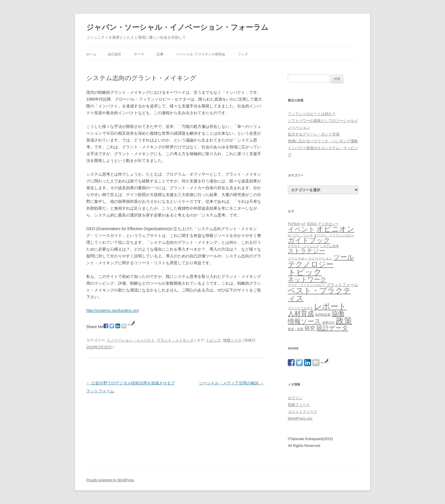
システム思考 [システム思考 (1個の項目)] (329, 246)
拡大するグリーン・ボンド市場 (314, 134)
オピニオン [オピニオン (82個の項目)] (335, 229)
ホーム (91, 54)
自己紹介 (115, 54)
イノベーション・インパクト (131, 340)
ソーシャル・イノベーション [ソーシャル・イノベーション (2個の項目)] (310, 258)
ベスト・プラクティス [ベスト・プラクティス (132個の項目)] (319, 294)
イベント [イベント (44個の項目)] (301, 229)
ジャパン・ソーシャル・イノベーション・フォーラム (177, 27)
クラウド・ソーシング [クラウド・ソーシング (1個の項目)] (303, 246)
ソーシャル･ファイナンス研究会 (201, 54)
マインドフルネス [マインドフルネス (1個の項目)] (300, 308)
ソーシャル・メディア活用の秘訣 (231, 383)
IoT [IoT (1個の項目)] (303, 224)
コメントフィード (303, 412)
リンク (243, 54)
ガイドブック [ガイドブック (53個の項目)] (309, 240)
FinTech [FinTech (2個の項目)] (294, 224)
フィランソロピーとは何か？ (312, 114)
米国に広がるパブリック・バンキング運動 (323, 141)
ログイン (295, 398)
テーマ (139, 54)
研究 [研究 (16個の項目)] (310, 328)
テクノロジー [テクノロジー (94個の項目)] (311, 264)
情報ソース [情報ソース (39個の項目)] (304, 321)
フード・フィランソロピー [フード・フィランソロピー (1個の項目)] (307, 285)
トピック (213, 340)
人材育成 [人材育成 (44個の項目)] (301, 313)
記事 (160, 54)
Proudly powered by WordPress (110, 480)
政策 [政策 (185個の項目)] (344, 321)
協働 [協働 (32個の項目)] (338, 314)
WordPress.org (300, 418)
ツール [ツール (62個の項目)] (344, 257)
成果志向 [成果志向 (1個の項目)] (328, 322)
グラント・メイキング (175, 340)
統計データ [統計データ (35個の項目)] (332, 328)
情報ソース (232, 340)
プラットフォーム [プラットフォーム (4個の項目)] (342, 285)
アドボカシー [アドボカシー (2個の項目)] (328, 224)
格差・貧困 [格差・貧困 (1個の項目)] (296, 329)
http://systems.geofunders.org (112, 311)
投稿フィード (299, 405)
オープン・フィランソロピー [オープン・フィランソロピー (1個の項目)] (334, 235)
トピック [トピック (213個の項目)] (305, 272)
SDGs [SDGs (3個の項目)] (312, 224)
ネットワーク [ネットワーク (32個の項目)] (307, 279)
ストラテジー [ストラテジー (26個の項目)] (306, 251)
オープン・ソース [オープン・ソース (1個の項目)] (300, 235)
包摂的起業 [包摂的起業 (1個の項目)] (323, 315)
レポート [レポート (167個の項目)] (330, 306)
